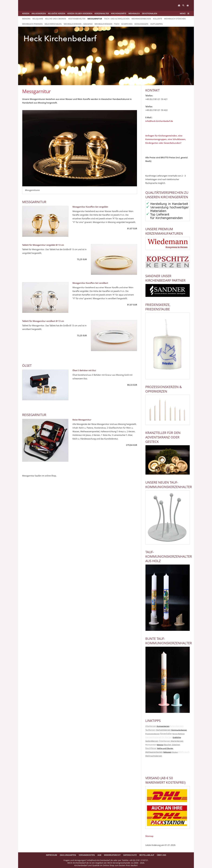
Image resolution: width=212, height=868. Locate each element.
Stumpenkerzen (163, 726)
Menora (160, 745)
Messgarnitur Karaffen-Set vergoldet (90, 207)
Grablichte (177, 737)
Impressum (52, 855)
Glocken (175, 752)
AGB (99, 855)
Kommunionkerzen (179, 730)
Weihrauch (184, 752)
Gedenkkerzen (152, 741)
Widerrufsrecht (112, 855)
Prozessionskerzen (152, 734)
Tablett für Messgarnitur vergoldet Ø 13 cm (43, 245)
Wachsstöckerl (151, 745)
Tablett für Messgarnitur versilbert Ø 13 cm (43, 321)
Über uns (162, 855)
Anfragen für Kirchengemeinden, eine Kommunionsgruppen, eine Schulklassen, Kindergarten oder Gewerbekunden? (166, 139)
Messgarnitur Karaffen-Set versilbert (90, 283)
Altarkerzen (151, 726)
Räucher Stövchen (172, 745)
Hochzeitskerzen (163, 730)
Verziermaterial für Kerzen (159, 737)
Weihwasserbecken (154, 752)
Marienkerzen (177, 741)
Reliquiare (167, 752)
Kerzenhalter (166, 733)
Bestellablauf (147, 855)
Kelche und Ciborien (165, 748)
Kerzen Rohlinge (178, 734)
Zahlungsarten (68, 855)
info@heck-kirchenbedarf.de (159, 121)
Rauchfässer (151, 748)
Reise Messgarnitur (82, 420)
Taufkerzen (150, 730)
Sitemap (149, 836)
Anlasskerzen (177, 726)
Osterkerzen (165, 741)
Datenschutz (130, 855)
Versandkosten (87, 855)
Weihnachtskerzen (154, 756)
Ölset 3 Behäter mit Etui (84, 370)
